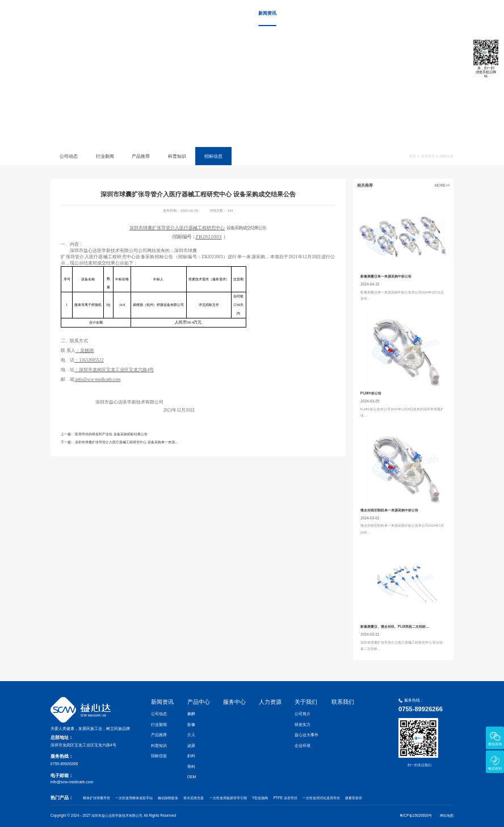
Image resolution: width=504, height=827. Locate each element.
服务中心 (335, 13)
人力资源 (369, 13)
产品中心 (301, 13)
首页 (230, 13)
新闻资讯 (267, 13)
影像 (191, 725)
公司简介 (303, 714)
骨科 (191, 767)
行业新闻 (105, 156)
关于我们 (403, 13)
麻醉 (191, 714)
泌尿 (191, 746)
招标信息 (213, 156)
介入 (191, 735)
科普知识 (177, 156)
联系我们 (436, 13)
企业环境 (303, 746)
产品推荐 (141, 156)
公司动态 (69, 156)
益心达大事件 (306, 735)
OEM (192, 777)
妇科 (191, 756)
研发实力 (303, 725)
